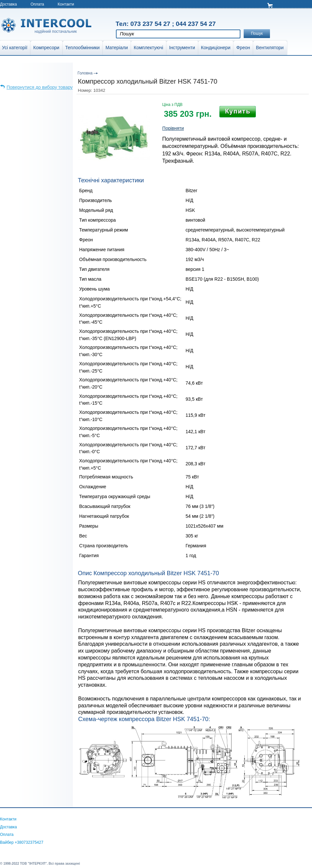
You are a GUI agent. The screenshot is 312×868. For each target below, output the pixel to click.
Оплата (37, 4)
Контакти (66, 4)
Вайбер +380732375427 (22, 842)
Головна (85, 73)
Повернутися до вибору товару (40, 87)
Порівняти (173, 128)
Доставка (9, 4)
